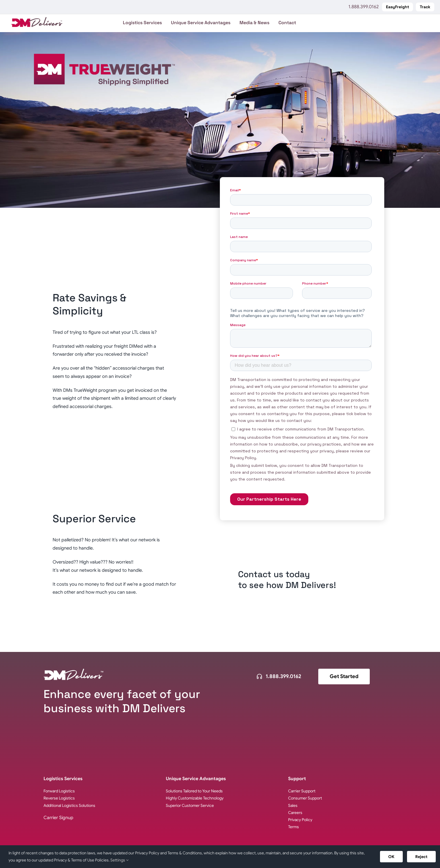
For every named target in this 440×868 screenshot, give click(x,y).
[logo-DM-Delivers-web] (37, 19)
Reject (421, 857)
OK (391, 857)
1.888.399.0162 (363, 7)
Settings (119, 860)
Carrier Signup (58, 818)
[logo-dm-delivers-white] (73, 671)
